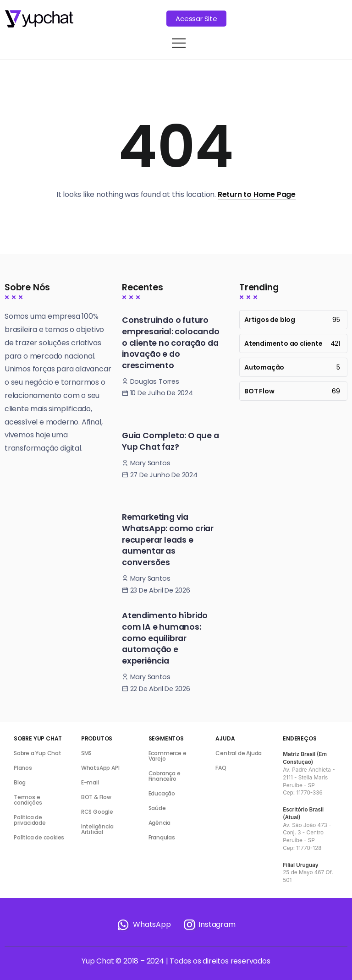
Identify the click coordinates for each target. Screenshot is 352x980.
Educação (162, 793)
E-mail (90, 782)
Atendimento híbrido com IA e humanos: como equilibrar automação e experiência (165, 638)
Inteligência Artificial (97, 829)
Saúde (157, 808)
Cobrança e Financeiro (165, 776)
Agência (160, 823)
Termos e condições (28, 800)
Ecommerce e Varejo (168, 756)
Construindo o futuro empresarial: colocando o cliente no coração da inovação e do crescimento (171, 343)
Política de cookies (39, 837)
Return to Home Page (257, 194)
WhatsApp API (100, 768)
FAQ (221, 768)
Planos (23, 768)
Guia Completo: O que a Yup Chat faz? (170, 441)
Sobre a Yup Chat (38, 753)
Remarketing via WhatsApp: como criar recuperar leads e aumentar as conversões (168, 540)
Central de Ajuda (239, 753)
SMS (86, 753)
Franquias (162, 837)
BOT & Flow (96, 797)
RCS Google (97, 812)
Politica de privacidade (30, 820)
